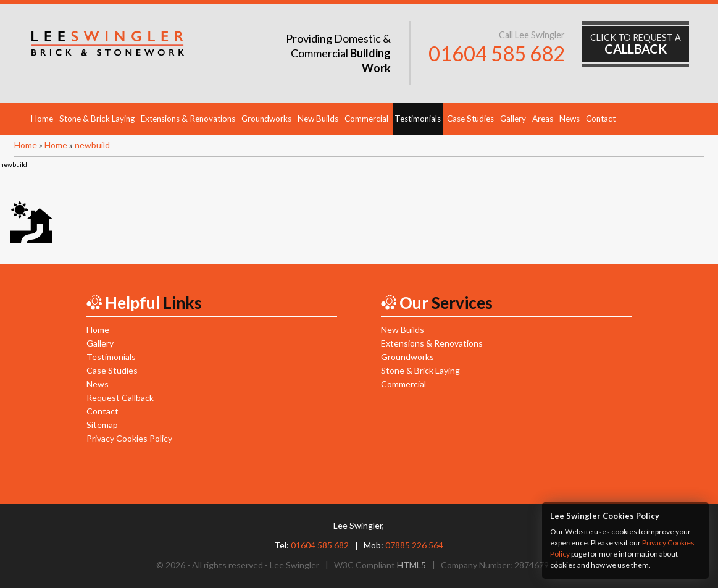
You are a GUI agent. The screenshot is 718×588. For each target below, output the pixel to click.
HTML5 (411, 565)
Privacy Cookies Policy (129, 438)
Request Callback (120, 397)
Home (42, 119)
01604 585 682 (497, 53)
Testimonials (418, 119)
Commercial (366, 119)
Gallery (513, 119)
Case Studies (470, 119)
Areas (543, 119)
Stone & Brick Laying (97, 119)
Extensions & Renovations (188, 119)
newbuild (92, 145)
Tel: (311, 545)
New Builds (318, 119)
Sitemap (102, 425)
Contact (601, 119)
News (570, 119)
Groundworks (266, 119)
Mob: (403, 545)
